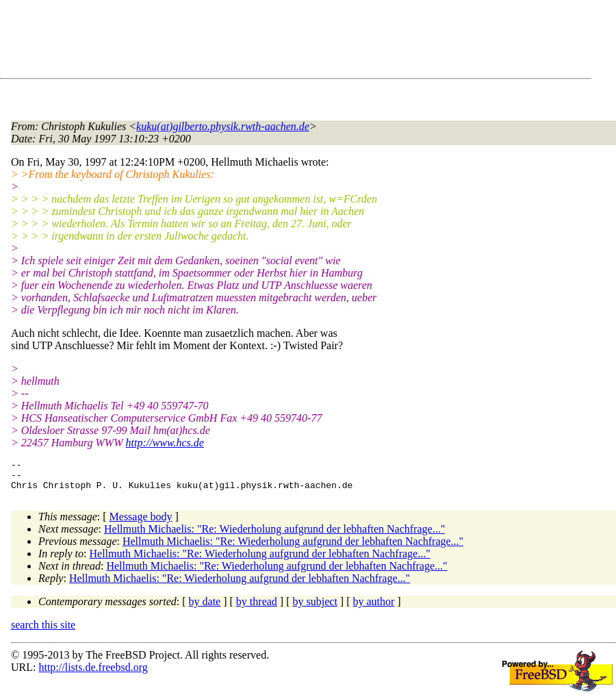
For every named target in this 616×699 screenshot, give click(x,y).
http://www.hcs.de (165, 443)
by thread (257, 608)
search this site (43, 631)
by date (205, 608)
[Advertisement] (260, 42)
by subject (315, 608)
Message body (141, 523)
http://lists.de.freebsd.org (93, 673)
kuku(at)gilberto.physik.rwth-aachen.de (223, 126)
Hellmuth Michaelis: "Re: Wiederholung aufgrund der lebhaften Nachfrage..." (274, 535)
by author (373, 608)
